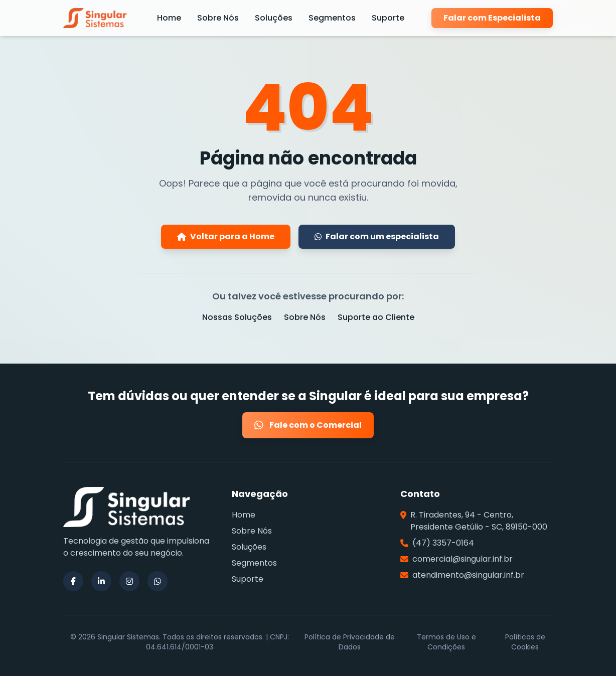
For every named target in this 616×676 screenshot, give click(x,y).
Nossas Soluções (237, 317)
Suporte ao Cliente (376, 317)
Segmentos (332, 18)
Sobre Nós (218, 18)
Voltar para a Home (226, 236)
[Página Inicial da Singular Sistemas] (97, 18)
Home (169, 18)
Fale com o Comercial (308, 425)
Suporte (388, 18)
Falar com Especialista (492, 18)
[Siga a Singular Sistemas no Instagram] (129, 581)
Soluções (274, 18)
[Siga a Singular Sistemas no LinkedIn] (101, 581)
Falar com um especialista (377, 236)
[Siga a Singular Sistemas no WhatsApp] (158, 581)
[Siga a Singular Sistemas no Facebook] (73, 581)
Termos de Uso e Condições (446, 642)
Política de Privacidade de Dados (350, 642)
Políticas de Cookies (525, 642)
